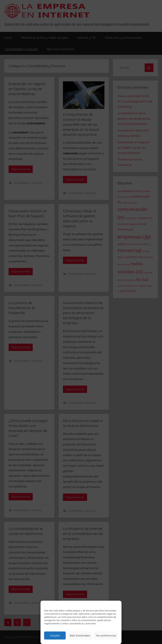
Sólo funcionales (80, 636)
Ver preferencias (106, 636)
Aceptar (55, 636)
